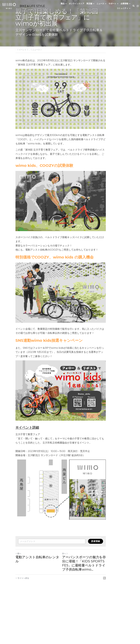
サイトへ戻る (22, 627)
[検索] (134, 6)
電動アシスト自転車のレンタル (39, 606)
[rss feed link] (123, 627)
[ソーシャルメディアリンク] (138, 6)
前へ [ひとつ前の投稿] (18, 603)
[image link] (9, 6)
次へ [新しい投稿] (74, 603)
